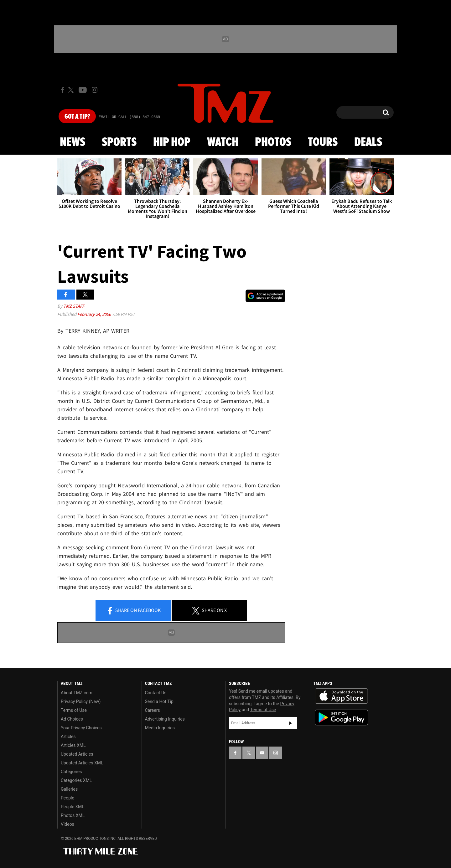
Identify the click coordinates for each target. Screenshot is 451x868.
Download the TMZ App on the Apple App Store (341, 696)
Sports (119, 142)
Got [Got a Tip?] (77, 117)
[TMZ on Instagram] (95, 90)
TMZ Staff (74, 306)
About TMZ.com (77, 693)
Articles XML (73, 745)
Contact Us (156, 693)
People (67, 798)
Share (133, 611)
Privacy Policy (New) (81, 701)
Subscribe (291, 723)
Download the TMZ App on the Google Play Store (341, 718)
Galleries (69, 789)
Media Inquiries (160, 728)
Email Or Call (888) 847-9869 (129, 117)
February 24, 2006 (95, 314)
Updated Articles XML (82, 763)
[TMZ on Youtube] (83, 90)
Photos (273, 142)
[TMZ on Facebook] (62, 90)
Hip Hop (172, 142)
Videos (67, 824)
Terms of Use (74, 710)
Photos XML (73, 815)
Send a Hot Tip (159, 701)
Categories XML (76, 780)
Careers (153, 710)
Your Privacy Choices (81, 728)
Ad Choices (72, 719)
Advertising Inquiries (165, 719)
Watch (223, 142)
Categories (71, 772)
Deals (368, 142)
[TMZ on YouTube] (262, 753)
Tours (323, 142)
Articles (68, 737)
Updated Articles (77, 754)
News (73, 142)
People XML (73, 807)
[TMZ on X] (72, 90)
